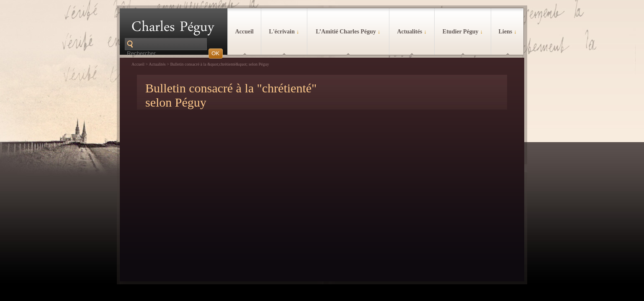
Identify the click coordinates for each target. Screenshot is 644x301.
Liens (507, 32)
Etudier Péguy (463, 32)
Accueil (244, 32)
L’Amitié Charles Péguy (348, 32)
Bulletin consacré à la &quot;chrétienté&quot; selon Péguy (219, 64)
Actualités (412, 32)
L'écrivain (284, 32)
